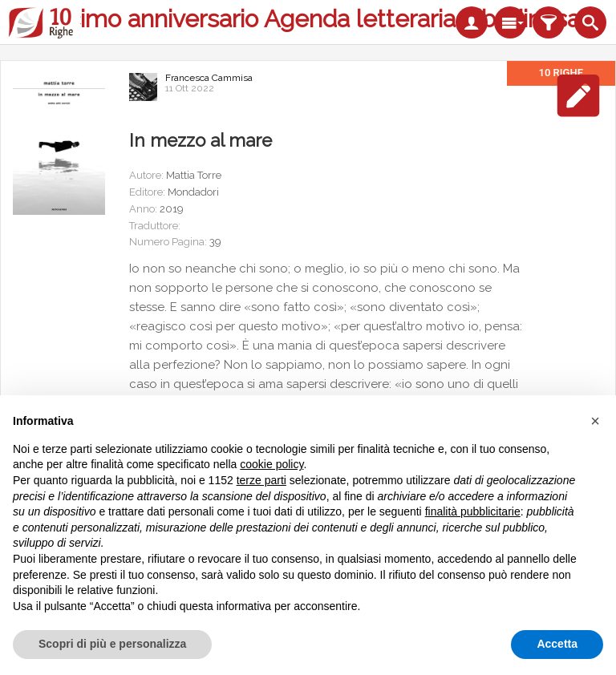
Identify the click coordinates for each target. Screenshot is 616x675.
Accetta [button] (557, 644)
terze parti (261, 480)
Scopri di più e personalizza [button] (112, 644)
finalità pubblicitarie (473, 511)
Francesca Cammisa (209, 78)
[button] (595, 421)
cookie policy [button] (272, 464)
